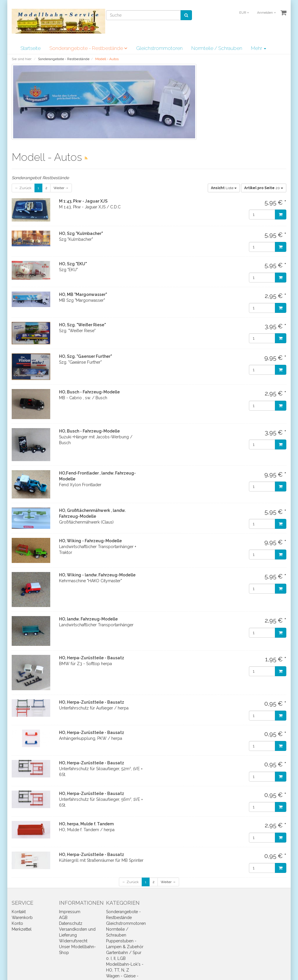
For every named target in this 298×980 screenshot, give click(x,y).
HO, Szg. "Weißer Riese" (82, 325)
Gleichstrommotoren (159, 48)
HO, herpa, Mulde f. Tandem (86, 824)
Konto (17, 923)
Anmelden (266, 13)
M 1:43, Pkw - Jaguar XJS (83, 201)
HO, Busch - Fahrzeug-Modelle (89, 392)
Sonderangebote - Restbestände (88, 48)
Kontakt (19, 912)
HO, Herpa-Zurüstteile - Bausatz (92, 658)
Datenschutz (71, 923)
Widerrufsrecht (73, 941)
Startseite (31, 48)
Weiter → (61, 188)
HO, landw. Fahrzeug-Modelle (88, 619)
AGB (63, 918)
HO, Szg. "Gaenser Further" (85, 356)
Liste (224, 188)
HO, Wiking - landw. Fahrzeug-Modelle (97, 575)
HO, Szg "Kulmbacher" (81, 233)
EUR (244, 13)
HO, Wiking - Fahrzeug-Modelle (90, 541)
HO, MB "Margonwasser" (83, 294)
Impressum (70, 912)
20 (264, 188)
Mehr (259, 48)
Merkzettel (22, 929)
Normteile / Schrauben (217, 48)
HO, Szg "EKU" (73, 264)
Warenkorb (22, 918)
